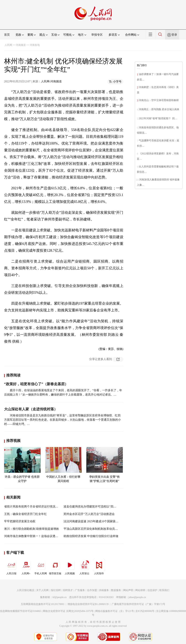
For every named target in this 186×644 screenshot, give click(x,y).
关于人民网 (42, 590)
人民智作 (99, 567)
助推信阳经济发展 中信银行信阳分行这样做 (91, 536)
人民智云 (84, 567)
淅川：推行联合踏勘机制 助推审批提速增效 (32, 529)
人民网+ (26, 567)
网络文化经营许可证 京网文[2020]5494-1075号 (68, 611)
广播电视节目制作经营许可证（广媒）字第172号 (138, 604)
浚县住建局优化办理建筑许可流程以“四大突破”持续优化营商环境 (105, 506)
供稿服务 (104, 590)
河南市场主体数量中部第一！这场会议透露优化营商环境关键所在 (45, 536)
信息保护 (152, 590)
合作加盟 (92, 590)
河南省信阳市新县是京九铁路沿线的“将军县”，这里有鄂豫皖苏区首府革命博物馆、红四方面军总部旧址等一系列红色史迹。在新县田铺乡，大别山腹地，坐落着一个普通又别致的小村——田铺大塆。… (62, 420)
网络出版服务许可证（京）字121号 (115, 611)
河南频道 (21, 45)
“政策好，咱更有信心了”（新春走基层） (36, 384)
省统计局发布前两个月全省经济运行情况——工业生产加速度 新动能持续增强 (53, 506)
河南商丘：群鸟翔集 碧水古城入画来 (159, 109)
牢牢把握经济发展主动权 (20, 521)
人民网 (8, 45)
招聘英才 (68, 590)
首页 (7, 35)
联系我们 (164, 590)
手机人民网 (41, 567)
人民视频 (70, 567)
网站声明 (128, 590)
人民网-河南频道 (51, 81)
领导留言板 (55, 567)
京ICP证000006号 (145, 611)
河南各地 (35, 45)
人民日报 (11, 567)
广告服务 (80, 590)
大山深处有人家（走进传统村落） (31, 409)
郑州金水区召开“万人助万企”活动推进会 (89, 514)
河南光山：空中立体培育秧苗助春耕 (159, 100)
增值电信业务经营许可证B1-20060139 (88, 604)
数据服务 (116, 590)
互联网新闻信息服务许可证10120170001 (43, 604)
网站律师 (140, 590)
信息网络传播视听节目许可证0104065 (21, 611)
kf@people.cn (60, 597)
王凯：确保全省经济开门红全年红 (25, 514)
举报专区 (97, 35)
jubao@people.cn (137, 597)
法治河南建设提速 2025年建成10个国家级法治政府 (95, 521)
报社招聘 (56, 590)
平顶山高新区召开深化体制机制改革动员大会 (92, 529)
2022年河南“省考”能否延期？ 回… (158, 118)
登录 (174, 35)
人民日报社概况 (25, 590)
